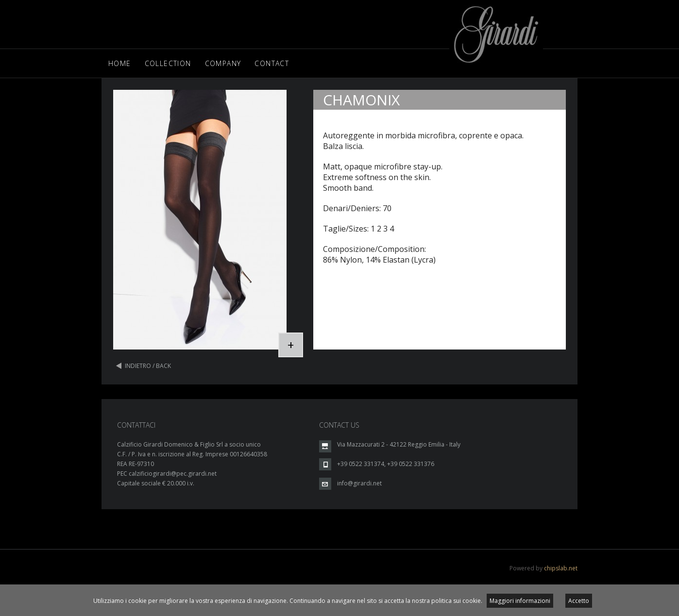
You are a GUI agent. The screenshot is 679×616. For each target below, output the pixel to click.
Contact (272, 63)
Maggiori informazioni (520, 601)
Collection (168, 63)
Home (120, 63)
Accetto (579, 601)
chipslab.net (561, 568)
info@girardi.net (359, 483)
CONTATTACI (136, 425)
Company (223, 63)
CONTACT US (339, 425)
